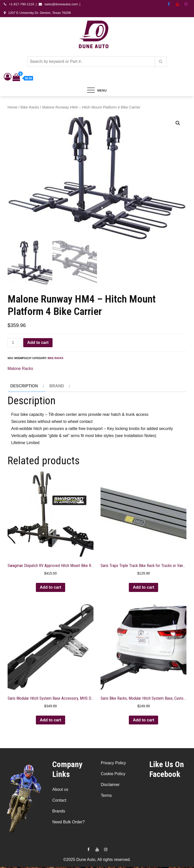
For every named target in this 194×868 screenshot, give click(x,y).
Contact (59, 801)
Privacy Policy (113, 764)
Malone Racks (20, 369)
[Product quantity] (15, 343)
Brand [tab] (57, 387)
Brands (59, 812)
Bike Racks (30, 107)
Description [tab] (24, 387)
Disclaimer (110, 786)
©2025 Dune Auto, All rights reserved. (97, 861)
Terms (106, 796)
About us (60, 790)
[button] (178, 123)
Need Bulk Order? (68, 823)
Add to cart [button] (51, 588)
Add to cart (38, 343)
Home (13, 107)
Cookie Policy (113, 775)
